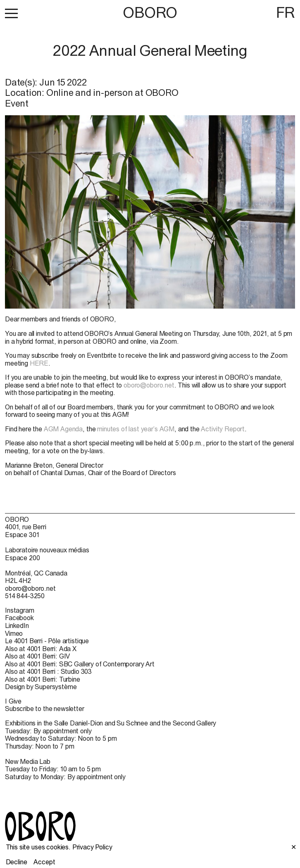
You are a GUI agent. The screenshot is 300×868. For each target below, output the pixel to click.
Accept (44, 862)
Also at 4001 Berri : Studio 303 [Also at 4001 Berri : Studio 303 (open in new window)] (48, 671)
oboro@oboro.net (149, 385)
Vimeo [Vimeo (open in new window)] (14, 633)
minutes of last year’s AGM (136, 429)
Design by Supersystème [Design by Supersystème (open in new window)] (41, 687)
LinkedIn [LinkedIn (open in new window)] (17, 625)
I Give (13, 701)
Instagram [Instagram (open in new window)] (20, 610)
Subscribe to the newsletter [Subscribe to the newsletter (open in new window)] (45, 709)
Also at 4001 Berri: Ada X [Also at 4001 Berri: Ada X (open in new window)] (41, 649)
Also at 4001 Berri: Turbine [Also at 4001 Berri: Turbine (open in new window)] (43, 679)
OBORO (150, 13)
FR (286, 12)
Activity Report (223, 429)
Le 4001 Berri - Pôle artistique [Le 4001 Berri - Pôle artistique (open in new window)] (47, 641)
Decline (17, 862)
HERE (39, 363)
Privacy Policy (92, 847)
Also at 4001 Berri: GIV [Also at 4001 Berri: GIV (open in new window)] (37, 656)
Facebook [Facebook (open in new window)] (19, 618)
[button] (11, 13)
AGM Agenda (63, 429)
